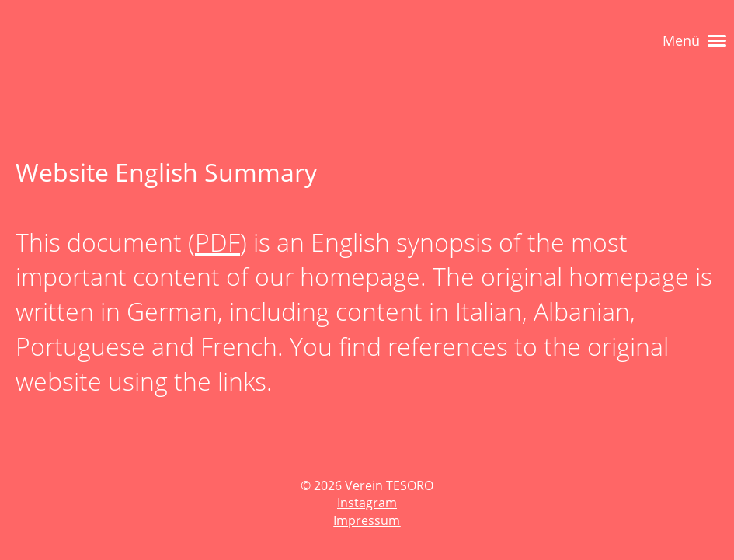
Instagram (367, 503)
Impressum (367, 520)
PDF (217, 242)
